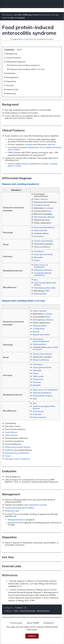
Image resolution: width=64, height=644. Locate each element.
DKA (56, 347)
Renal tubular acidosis (43, 396)
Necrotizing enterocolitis (45, 288)
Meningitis (38, 257)
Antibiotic (9, 450)
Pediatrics (19, 608)
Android (21, 18)
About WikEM (33, 623)
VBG (16, 482)
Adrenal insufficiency (43, 270)
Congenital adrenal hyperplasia (43, 274)
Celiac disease (11, 435)
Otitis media (38, 376)
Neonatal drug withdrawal (17, 453)
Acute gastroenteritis (43, 254)
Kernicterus (39, 236)
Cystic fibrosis (11, 432)
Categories (8, 608)
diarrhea (51, 144)
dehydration (33, 147)
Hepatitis (37, 385)
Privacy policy (16, 623)
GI (25, 608)
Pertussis (37, 382)
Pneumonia (38, 379)
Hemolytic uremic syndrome (17, 459)
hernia (49, 211)
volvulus (50, 208)
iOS (12, 18)
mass (52, 227)
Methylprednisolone (16, 520)
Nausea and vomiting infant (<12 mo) (23, 301)
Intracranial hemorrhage (38, 340)
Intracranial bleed (42, 227)
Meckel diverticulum (41, 335)
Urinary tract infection (44, 241)
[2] (13, 513)
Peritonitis (37, 414)
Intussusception (40, 326)
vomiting (28, 144)
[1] (45, 154)
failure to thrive (14, 166)
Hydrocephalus (41, 230)
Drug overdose (39, 417)
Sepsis (37, 260)
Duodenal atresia (42, 205)
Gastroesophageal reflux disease (45, 284)
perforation (41, 294)
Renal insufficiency (42, 247)
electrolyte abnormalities (23, 508)
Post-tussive (38, 411)
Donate (32, 636)
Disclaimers (49, 623)
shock (42, 147)
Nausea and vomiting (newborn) (21, 184)
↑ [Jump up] (9, 581)
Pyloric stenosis (41, 199)
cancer (38, 349)
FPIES (47, 291)
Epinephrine (13, 523)
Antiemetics (10, 511)
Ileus (36, 280)
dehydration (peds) (38, 505)
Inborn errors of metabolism (41, 266)
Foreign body (39, 329)
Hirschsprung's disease (44, 217)
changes (26, 39)
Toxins (8, 456)
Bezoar (36, 332)
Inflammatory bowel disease (18, 447)
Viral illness (39, 251)
